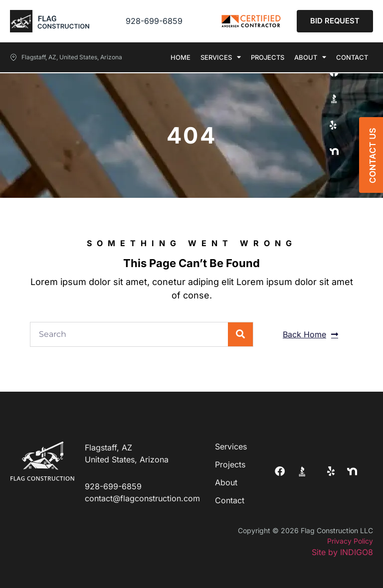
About (310, 58)
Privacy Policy (350, 541)
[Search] (240, 334)
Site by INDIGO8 (342, 552)
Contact (352, 57)
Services (221, 58)
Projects (268, 57)
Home (181, 57)
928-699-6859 (154, 21)
